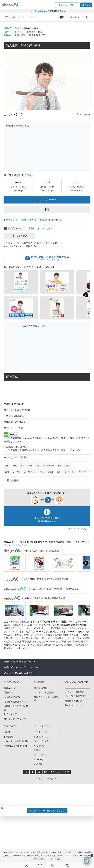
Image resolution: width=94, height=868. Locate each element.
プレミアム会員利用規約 (16, 741)
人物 (17, 28)
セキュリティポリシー (15, 719)
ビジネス (19, 32)
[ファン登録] (40, 865)
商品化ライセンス (73, 701)
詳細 (51, 859)
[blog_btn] (46, 772)
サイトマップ (10, 714)
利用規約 (8, 737)
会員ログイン (69, 628)
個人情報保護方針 (13, 697)
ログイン (13, 632)
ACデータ (39, 760)
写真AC (8, 28)
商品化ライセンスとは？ (41, 228)
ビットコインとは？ (80, 528)
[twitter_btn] (26, 772)
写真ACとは (10, 688)
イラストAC (40, 732)
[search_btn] (86, 17)
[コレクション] (53, 865)
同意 (58, 859)
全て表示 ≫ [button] (84, 471)
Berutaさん (25, 438)
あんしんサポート (73, 705)
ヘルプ (7, 732)
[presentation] (86, 563)
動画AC (38, 750)
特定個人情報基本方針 (15, 702)
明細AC (38, 764)
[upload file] (62, 17)
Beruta (87, 114)
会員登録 (41, 645)
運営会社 (8, 692)
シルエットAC (41, 737)
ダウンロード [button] (47, 200)
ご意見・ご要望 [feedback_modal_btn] (60, 772)
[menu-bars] (7, 17)
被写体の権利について (51, 220)
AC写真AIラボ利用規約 (15, 746)
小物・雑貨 (20, 35)
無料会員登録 (41, 688)
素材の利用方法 (28, 220)
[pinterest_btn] (39, 772)
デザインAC (40, 755)
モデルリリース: (12, 457)
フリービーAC (41, 741)
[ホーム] (27, 865)
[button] (67, 5)
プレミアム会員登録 (44, 692)
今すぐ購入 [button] (20, 236)
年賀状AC (39, 746)
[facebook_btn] (33, 772)
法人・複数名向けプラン (77, 696)
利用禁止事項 (10, 220)
